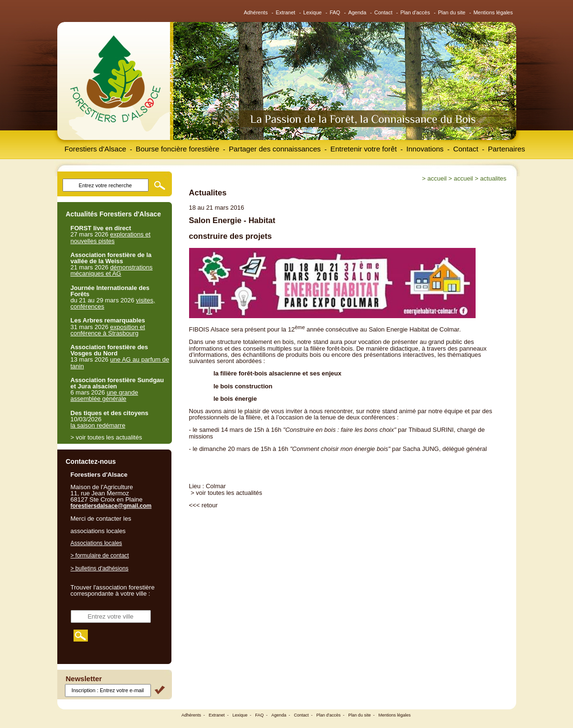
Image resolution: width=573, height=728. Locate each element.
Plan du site (451, 12)
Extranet (285, 12)
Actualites (493, 178)
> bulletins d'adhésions (100, 568)
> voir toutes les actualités (226, 493)
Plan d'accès (415, 12)
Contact (383, 12)
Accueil (437, 178)
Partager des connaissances (275, 149)
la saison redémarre (98, 425)
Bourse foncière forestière (177, 149)
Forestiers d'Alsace (95, 149)
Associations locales (96, 543)
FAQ (335, 12)
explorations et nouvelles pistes (111, 237)
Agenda (357, 12)
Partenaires (507, 149)
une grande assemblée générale (105, 396)
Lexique (313, 12)
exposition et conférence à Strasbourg (108, 330)
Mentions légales (493, 12)
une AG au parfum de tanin (120, 363)
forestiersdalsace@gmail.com (111, 506)
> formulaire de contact (100, 556)
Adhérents (256, 12)
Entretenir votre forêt (364, 149)
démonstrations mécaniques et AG (112, 270)
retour (210, 505)
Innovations (425, 149)
